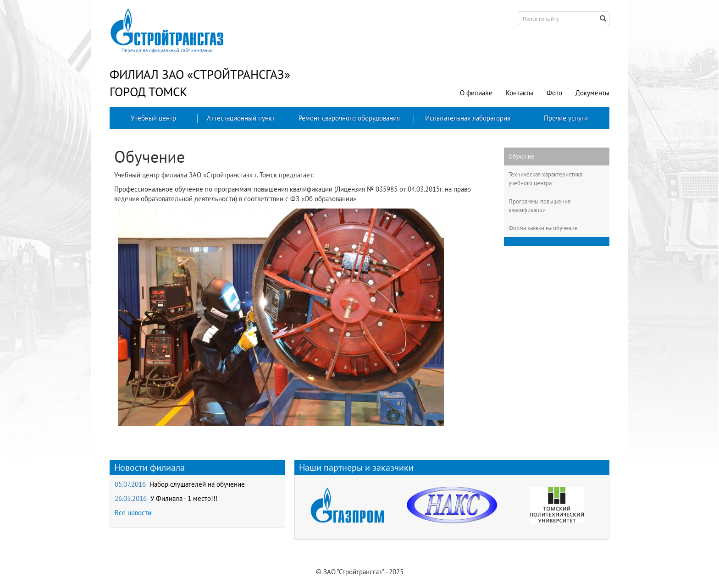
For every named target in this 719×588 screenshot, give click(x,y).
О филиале (476, 93)
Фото (554, 93)
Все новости (133, 513)
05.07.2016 (180, 484)
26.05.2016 (166, 498)
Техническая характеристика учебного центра (545, 179)
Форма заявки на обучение (543, 228)
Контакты (520, 93)
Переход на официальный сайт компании (167, 50)
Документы (592, 93)
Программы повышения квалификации (539, 206)
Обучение (521, 156)
